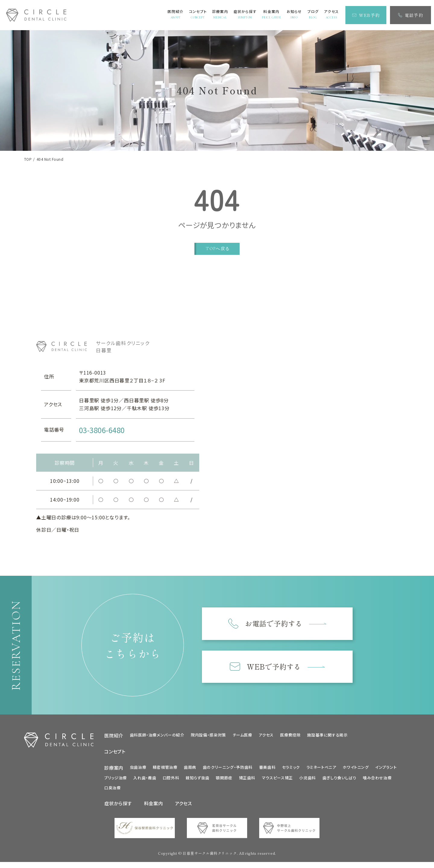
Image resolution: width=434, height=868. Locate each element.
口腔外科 (171, 780)
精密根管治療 (165, 769)
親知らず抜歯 (198, 780)
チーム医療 (242, 737)
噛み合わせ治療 (377, 780)
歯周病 (190, 769)
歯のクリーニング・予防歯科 (228, 769)
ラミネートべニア (321, 769)
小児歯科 (308, 780)
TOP (28, 159)
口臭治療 (113, 789)
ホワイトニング (356, 769)
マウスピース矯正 (277, 780)
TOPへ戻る (218, 249)
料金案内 (154, 805)
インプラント (386, 769)
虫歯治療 (138, 769)
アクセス (266, 737)
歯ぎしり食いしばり (340, 780)
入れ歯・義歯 (145, 780)
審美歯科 (267, 769)
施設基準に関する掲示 (327, 737)
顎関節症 (224, 780)
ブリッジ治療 (116, 780)
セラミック (291, 769)
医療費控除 (290, 737)
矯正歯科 (247, 780)
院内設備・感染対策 (208, 737)
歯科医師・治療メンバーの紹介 (157, 737)
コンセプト (115, 753)
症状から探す (118, 805)
